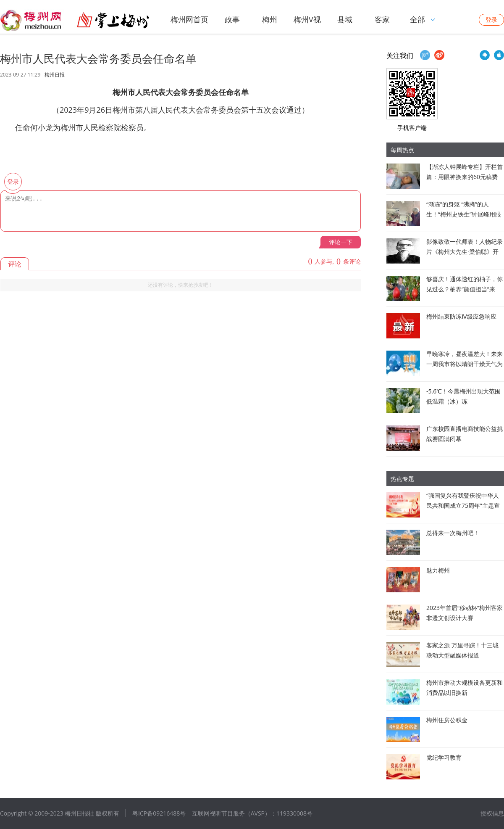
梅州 (270, 19)
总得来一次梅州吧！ (453, 533)
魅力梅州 (438, 570)
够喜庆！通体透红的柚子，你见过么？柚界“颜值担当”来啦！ (465, 289)
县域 (345, 19)
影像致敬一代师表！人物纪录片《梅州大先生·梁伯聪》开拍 (465, 252)
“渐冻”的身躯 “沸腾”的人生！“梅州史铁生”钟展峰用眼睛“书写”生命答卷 (464, 214)
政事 (232, 19)
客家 (382, 19)
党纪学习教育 (444, 757)
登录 (491, 20)
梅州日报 (55, 75)
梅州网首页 (189, 19)
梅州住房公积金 (447, 720)
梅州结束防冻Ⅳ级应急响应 (461, 316)
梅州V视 (307, 19)
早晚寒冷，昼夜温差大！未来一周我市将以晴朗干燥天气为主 (465, 364)
